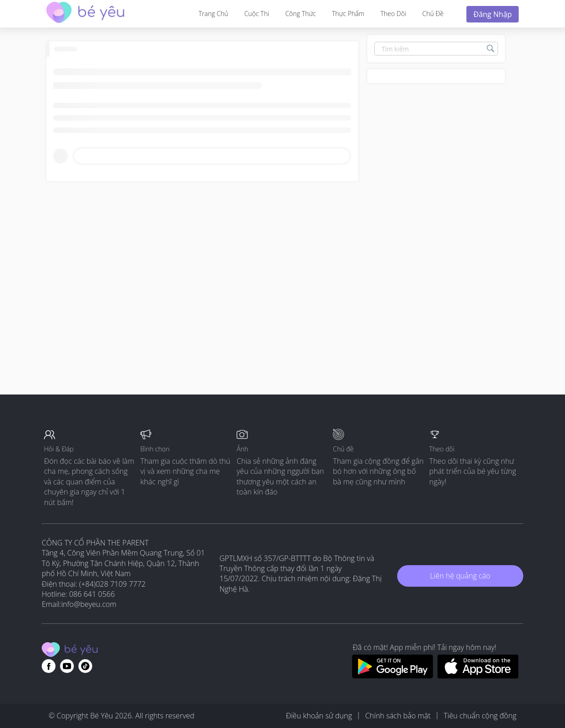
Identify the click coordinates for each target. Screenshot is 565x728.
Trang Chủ (213, 14)
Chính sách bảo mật (398, 716)
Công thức (301, 14)
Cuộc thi (257, 14)
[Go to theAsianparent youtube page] (67, 666)
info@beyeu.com (89, 604)
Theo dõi (393, 14)
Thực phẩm (348, 14)
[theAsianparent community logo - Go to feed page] (85, 14)
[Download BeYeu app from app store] (478, 676)
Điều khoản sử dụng (319, 716)
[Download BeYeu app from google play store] (392, 676)
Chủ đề (433, 14)
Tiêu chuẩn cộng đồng (480, 716)
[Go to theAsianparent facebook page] (49, 666)
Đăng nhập (493, 14)
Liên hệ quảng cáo (460, 576)
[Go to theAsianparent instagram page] (85, 666)
